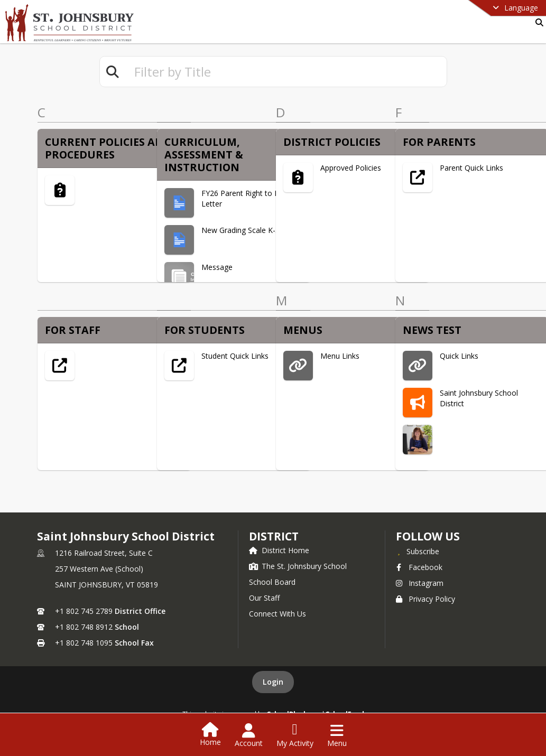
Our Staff (264, 598)
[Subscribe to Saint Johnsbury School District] (418, 551)
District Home (279, 550)
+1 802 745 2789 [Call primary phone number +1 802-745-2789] (84, 611)
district (274, 536)
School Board (272, 582)
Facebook (419, 567)
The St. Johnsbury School (298, 566)
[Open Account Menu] (249, 735)
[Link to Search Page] (537, 22)
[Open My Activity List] (295, 735)
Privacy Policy (425, 599)
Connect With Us (277, 614)
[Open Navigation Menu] (337, 735)
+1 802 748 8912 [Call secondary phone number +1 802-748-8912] (84, 627)
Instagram (420, 583)
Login (273, 682)
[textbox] (286, 72)
